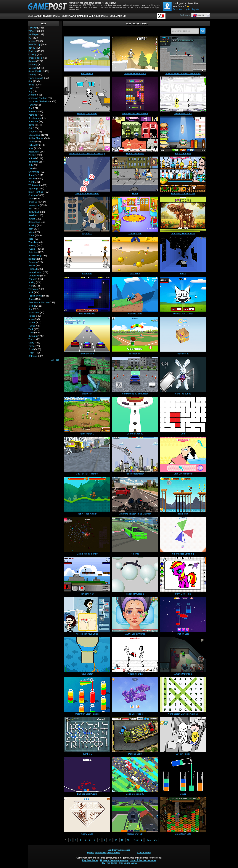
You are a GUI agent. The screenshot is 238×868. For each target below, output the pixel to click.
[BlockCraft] (87, 374)
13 (128, 840)
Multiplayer (34, 276)
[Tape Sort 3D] (183, 334)
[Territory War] (87, 574)
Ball (30, 209)
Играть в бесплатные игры (114, 860)
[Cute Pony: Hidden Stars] (183, 214)
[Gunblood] (87, 254)
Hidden (32, 179)
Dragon (32, 132)
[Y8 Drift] (135, 534)
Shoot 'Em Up (35, 71)
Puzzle (32, 249)
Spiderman (34, 313)
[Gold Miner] (135, 254)
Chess (32, 299)
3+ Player (33, 34)
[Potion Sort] (183, 614)
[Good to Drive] (135, 294)
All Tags (55, 360)
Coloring (33, 356)
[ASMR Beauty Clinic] (135, 614)
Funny (32, 105)
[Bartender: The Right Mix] (183, 174)
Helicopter (34, 145)
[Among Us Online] (183, 654)
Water (31, 235)
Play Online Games (128, 863)
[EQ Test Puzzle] (183, 734)
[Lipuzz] (183, 774)
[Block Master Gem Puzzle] (135, 94)
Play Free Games (90, 860)
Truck (31, 353)
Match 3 (33, 68)
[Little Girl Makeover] (183, 454)
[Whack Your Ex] (135, 654)
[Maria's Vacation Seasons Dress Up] (87, 134)
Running (33, 336)
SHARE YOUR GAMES (97, 16)
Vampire (33, 115)
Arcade (32, 41)
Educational (34, 135)
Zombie (32, 155)
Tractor (32, 339)
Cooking (33, 195)
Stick (31, 292)
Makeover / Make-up (39, 101)
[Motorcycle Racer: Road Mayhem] (135, 494)
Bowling (32, 225)
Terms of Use (114, 853)
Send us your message (119, 850)
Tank (31, 329)
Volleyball (33, 122)
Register (196, 9)
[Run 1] (183, 254)
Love (31, 88)
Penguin (33, 262)
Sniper (32, 142)
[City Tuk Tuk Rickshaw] (87, 454)
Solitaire (33, 259)
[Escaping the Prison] (87, 94)
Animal (32, 158)
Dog (30, 309)
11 (116, 840)
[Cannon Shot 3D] (135, 414)
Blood (31, 85)
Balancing (33, 162)
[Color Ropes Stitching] (183, 534)
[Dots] (183, 414)
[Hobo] (135, 174)
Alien (31, 148)
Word (31, 182)
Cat (30, 128)
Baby (31, 229)
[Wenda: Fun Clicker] (183, 294)
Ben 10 (32, 48)
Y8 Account (34, 185)
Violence (33, 112)
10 (110, 840)
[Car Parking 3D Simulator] (135, 374)
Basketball (34, 212)
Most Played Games (73, 16)
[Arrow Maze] (87, 814)
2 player (33, 31)
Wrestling (33, 242)
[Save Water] (87, 654)
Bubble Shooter (36, 138)
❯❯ (151, 840)
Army (31, 319)
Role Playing (35, 256)
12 (122, 840)
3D (30, 38)
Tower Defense (36, 78)
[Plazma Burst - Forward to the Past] (183, 54)
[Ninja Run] (183, 494)
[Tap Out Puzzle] (135, 694)
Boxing (32, 282)
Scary (31, 343)
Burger (32, 219)
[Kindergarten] (135, 214)
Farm (31, 346)
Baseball (33, 215)
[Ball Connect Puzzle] (87, 774)
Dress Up (33, 202)
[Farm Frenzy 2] (87, 414)
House (32, 316)
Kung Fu (33, 175)
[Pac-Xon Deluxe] (87, 294)
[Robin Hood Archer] (87, 494)
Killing (32, 306)
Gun (30, 81)
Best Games (35, 16)
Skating (32, 75)
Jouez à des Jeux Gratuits (143, 860)
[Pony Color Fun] (183, 574)
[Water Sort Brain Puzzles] (87, 694)
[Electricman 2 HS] (183, 94)
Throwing (33, 289)
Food (31, 349)
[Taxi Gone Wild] (87, 334)
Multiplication (35, 272)
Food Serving (35, 296)
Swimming (34, 172)
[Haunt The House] (135, 134)
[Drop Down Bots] (183, 814)
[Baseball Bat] (135, 334)
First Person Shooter (39, 302)
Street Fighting (36, 192)
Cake (31, 165)
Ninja (31, 232)
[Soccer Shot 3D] (135, 814)
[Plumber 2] (87, 734)
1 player (33, 28)
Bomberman (35, 118)
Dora (31, 239)
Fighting (33, 189)
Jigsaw (32, 61)
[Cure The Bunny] (183, 374)
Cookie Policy (144, 853)
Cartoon (33, 51)
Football (33, 269)
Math (31, 199)
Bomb (31, 125)
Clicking (32, 55)
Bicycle (32, 266)
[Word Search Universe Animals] (183, 694)
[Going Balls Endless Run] (87, 174)
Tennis (32, 326)
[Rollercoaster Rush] (135, 454)
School (32, 323)
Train (31, 333)
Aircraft (32, 95)
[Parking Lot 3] (135, 734)
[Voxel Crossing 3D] (135, 774)
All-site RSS (101, 853)
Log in (187, 9)
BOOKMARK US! (118, 16)
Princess (33, 279)
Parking (32, 246)
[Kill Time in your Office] (87, 614)
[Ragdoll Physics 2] (135, 574)
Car (30, 108)
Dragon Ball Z (35, 58)
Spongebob (34, 222)
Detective (33, 252)
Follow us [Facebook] (185, 15)
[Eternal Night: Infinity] (87, 534)
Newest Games (52, 16)
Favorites (178, 9)
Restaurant (34, 152)
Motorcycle (34, 205)
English (198, 15)
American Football (38, 98)
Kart (31, 168)
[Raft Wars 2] (87, 54)
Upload (91, 853)
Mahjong (33, 65)
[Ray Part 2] (87, 214)
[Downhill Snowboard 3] (135, 54)
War (30, 286)
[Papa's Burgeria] (183, 134)
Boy (30, 91)
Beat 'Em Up (34, 44)
